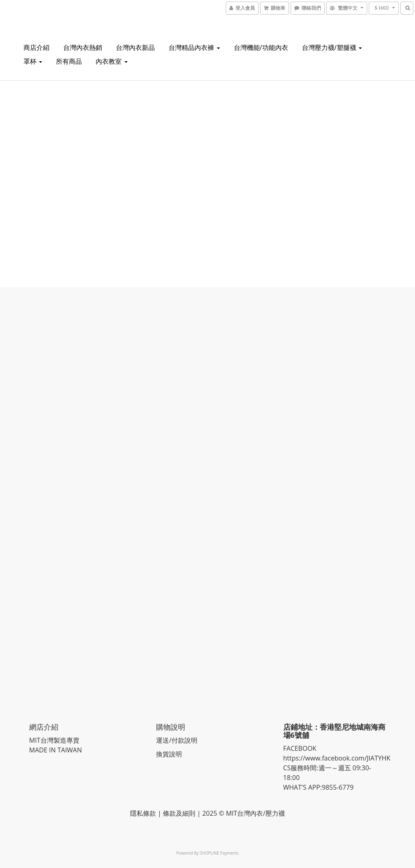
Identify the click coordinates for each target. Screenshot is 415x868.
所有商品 (69, 61)
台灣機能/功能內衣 (261, 47)
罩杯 (33, 61)
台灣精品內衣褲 (194, 47)
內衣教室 (111, 61)
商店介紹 (36, 47)
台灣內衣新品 (135, 47)
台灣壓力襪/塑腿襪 (332, 47)
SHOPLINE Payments (219, 853)
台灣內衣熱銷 (83, 47)
